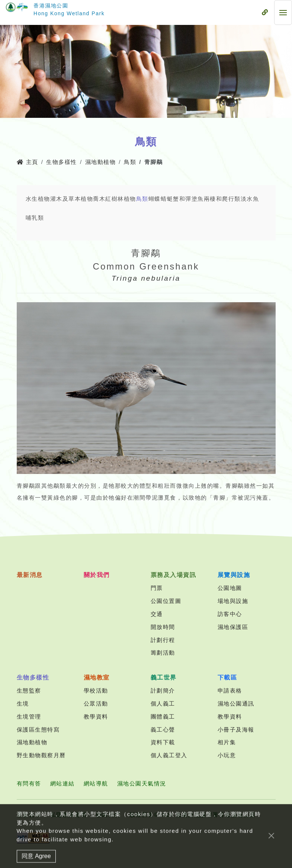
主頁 (28, 162)
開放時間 (163, 627)
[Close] (271, 849)
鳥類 (130, 162)
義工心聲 (163, 730)
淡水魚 (250, 199)
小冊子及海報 (236, 730)
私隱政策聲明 (69, 815)
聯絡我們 (108, 815)
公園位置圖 (166, 601)
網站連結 (62, 783)
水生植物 (38, 199)
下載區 (227, 677)
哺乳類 (35, 218)
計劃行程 (163, 640)
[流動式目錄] (265, 13)
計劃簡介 (163, 690)
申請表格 (230, 690)
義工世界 (164, 677)
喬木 (99, 199)
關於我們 (97, 575)
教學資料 (96, 717)
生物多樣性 (62, 162)
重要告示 (29, 815)
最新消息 (30, 575)
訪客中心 (230, 614)
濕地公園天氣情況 (142, 783)
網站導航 (96, 783)
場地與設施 (233, 601)
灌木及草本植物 (72, 199)
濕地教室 (97, 677)
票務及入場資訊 (174, 575)
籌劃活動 (163, 653)
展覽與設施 (234, 575)
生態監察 (29, 690)
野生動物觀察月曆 (41, 755)
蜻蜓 (167, 199)
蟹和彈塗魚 (188, 199)
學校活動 (96, 690)
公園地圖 (230, 588)
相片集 (227, 742)
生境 (23, 704)
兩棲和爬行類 (222, 199)
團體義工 (163, 717)
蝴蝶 (155, 199)
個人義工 (163, 704)
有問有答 (29, 783)
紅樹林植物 (121, 199)
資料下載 (163, 742)
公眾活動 (96, 704)
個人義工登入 (169, 755)
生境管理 (29, 717)
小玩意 (227, 755)
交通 (157, 614)
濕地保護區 (233, 627)
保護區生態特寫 (38, 730)
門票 (157, 588)
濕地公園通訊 (236, 704)
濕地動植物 (101, 162)
